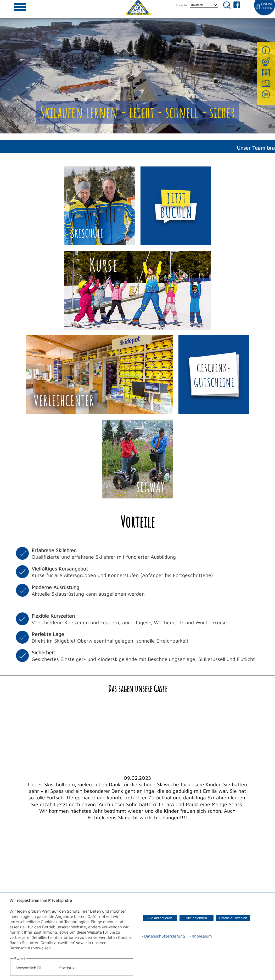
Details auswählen (233, 918)
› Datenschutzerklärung (163, 936)
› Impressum (199, 936)
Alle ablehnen (196, 918)
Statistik (67, 968)
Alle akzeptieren (160, 918)
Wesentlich (26, 968)
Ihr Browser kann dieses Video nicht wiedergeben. (137, 67)
